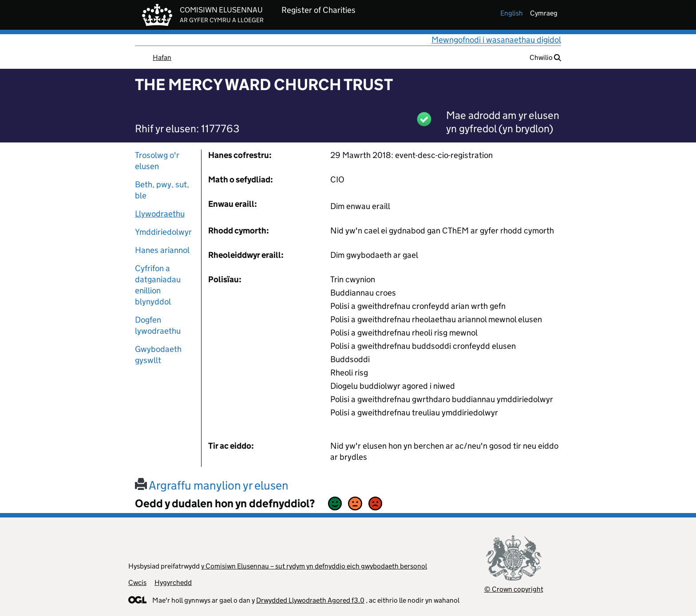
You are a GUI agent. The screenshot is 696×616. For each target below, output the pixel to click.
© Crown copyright (514, 589)
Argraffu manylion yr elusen (212, 485)
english (512, 13)
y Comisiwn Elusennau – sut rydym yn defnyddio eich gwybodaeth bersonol (314, 566)
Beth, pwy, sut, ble (162, 190)
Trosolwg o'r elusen (157, 161)
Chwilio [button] (545, 57)
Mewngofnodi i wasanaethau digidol (496, 40)
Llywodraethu (160, 214)
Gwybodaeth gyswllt (158, 355)
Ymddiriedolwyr (163, 232)
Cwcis (137, 582)
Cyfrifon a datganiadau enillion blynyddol (158, 285)
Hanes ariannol (162, 250)
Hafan (162, 57)
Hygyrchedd (173, 582)
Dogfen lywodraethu (158, 325)
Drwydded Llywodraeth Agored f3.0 (310, 600)
